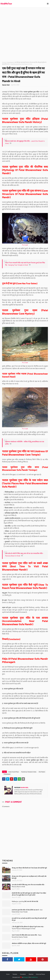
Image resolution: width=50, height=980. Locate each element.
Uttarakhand (10, 62)
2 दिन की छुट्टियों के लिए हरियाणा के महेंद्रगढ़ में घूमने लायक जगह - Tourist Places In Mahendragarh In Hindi (28, 928)
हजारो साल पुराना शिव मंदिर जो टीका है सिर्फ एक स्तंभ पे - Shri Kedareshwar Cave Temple (27, 911)
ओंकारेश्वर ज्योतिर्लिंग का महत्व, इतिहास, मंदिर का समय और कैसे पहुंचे (29, 943)
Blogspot (26, 977)
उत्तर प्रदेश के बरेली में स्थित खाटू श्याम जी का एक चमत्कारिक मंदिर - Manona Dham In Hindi (28, 886)
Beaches (31, 974)
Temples (15, 974)
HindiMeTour (6, 4)
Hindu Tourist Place (14, 772)
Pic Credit (25, 245)
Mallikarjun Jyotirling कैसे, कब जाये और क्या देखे (25, 901)
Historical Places (40, 974)
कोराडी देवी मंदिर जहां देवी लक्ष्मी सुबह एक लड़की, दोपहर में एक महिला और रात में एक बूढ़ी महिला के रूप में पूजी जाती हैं (29, 894)
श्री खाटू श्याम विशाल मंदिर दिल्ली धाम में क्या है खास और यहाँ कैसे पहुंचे (29, 868)
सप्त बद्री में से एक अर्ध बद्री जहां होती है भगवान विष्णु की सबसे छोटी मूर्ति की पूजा (29, 919)
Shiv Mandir (42, 772)
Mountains (23, 974)
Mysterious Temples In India (29, 772)
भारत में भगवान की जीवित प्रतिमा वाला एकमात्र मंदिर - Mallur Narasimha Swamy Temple (27, 936)
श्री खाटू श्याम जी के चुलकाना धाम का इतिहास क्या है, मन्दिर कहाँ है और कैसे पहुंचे (29, 877)
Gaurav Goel (6, 85)
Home (4, 62)
